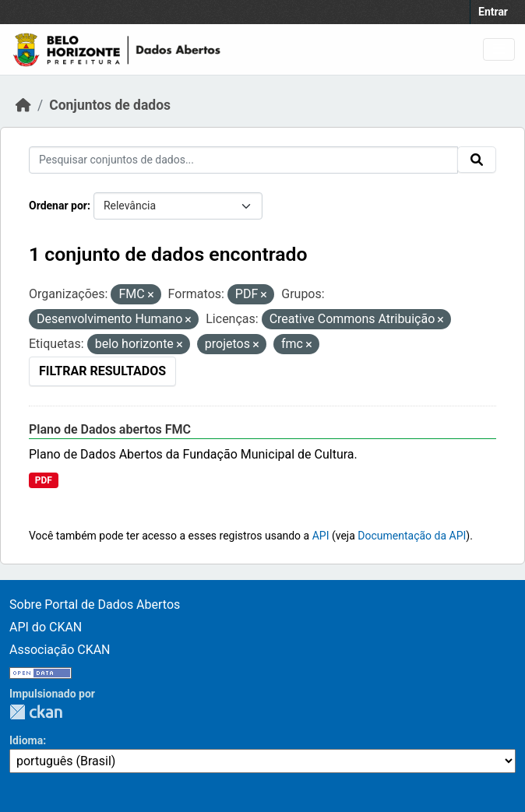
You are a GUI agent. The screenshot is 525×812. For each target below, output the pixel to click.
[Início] (23, 105)
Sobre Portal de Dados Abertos (95, 605)
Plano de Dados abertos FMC (110, 429)
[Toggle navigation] (499, 49)
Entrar (493, 12)
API (321, 536)
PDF (44, 480)
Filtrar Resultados (102, 371)
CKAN (36, 712)
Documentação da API (412, 536)
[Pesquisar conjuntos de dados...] (243, 160)
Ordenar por (58, 206)
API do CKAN (46, 627)
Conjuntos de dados (110, 105)
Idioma (26, 740)
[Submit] (477, 160)
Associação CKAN (60, 650)
